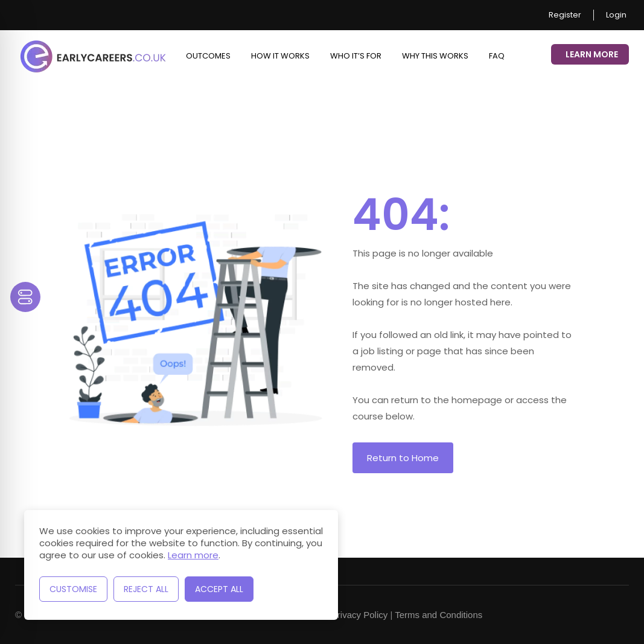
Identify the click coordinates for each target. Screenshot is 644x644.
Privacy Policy (359, 615)
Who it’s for (356, 56)
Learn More (592, 54)
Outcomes (208, 56)
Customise (73, 589)
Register (565, 15)
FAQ (497, 56)
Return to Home (403, 458)
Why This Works (435, 56)
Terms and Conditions (438, 615)
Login (616, 15)
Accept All (219, 589)
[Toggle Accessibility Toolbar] (25, 297)
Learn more (193, 555)
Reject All (146, 589)
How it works (280, 56)
